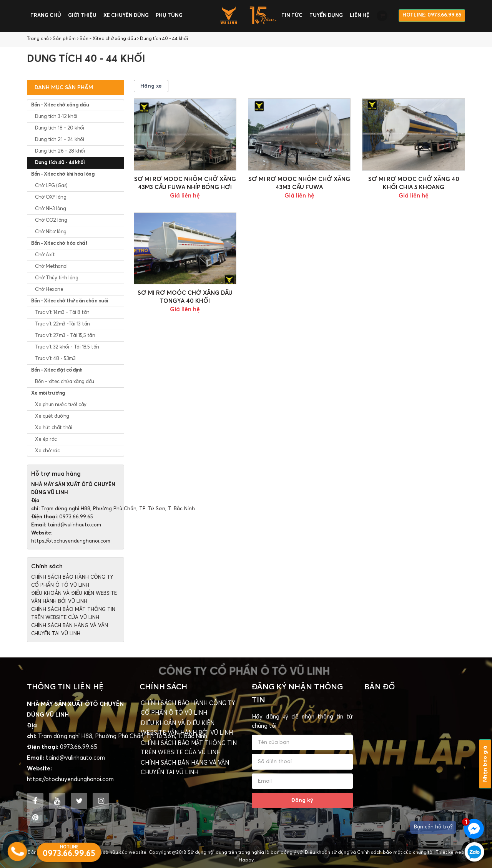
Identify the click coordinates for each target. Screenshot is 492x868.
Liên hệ (360, 16)
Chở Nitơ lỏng (51, 232)
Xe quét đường (52, 416)
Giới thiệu (82, 16)
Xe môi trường (48, 393)
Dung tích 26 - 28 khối (60, 151)
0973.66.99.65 (76, 517)
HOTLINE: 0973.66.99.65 (432, 15)
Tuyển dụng (326, 16)
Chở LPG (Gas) (51, 186)
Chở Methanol (51, 266)
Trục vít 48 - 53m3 (55, 359)
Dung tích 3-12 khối (56, 117)
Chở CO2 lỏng (51, 220)
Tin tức (292, 16)
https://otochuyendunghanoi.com (71, 541)
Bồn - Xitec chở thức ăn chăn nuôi (70, 301)
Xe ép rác (46, 439)
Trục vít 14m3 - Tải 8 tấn (62, 313)
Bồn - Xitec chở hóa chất (59, 243)
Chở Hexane (49, 290)
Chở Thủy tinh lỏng (57, 278)
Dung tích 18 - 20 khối (59, 128)
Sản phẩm (64, 39)
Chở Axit (45, 255)
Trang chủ (46, 16)
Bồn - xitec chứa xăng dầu (65, 382)
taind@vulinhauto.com (74, 525)
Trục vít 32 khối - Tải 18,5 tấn (67, 347)
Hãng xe (151, 86)
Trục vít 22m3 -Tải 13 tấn (62, 324)
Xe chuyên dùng (126, 16)
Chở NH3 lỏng (50, 209)
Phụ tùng (169, 16)
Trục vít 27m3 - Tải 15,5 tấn (65, 336)
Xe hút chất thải (53, 428)
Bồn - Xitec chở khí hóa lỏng (63, 174)
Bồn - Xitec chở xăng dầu (108, 39)
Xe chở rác (47, 451)
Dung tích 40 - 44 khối (164, 39)
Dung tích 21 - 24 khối (59, 140)
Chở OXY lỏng (51, 197)
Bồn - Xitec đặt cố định (57, 370)
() (386, 16)
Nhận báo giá (485, 764)
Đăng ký (302, 800)
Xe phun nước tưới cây (61, 405)
